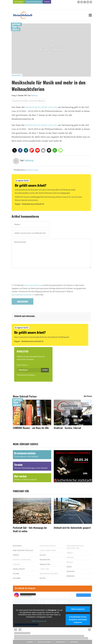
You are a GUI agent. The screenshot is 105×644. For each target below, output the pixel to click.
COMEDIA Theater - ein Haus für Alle (31, 428)
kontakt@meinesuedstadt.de (23, 295)
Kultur (43, 555)
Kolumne (17, 578)
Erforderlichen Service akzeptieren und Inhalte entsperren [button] (78, 620)
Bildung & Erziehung (22, 560)
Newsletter (45, 564)
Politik (43, 578)
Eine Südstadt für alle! (23, 550)
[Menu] (90, 15)
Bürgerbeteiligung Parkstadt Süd (75, 547)
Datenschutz (60, 642)
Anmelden (45, 370)
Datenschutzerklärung (33, 285)
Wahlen (70, 562)
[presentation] (31, 277)
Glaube (16, 574)
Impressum (74, 642)
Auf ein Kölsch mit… (48, 546)
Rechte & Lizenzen (44, 642)
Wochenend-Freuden (25, 375)
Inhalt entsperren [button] (78, 609)
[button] (14, 150)
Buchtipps (17, 546)
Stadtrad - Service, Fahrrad (67, 428)
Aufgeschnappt (17, 76)
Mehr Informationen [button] (39, 621)
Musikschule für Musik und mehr (41, 107)
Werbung (71, 576)
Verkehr (70, 558)
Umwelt (70, 553)
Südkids (16, 564)
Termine (47, 2)
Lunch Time (21, 365)
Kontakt (30, 642)
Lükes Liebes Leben (48, 550)
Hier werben (19, 2)
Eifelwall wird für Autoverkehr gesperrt (72, 528)
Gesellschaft (19, 569)
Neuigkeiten (45, 560)
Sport (69, 567)
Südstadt (71, 571)
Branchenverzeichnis (34, 2)
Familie (16, 555)
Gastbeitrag (34, 96)
